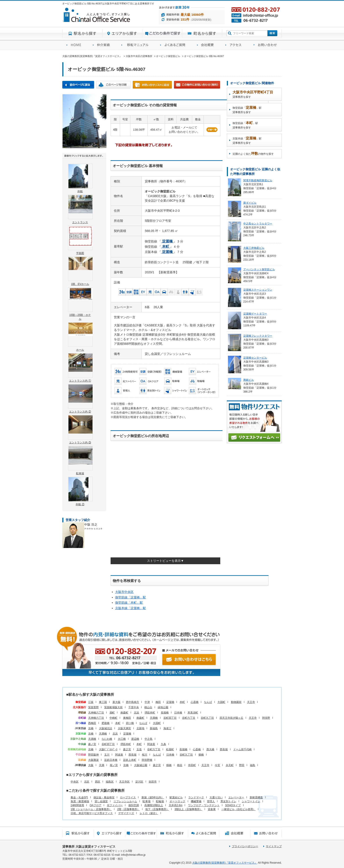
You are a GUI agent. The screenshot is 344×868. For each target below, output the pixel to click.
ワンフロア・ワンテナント (204, 805)
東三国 (103, 702)
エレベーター (236, 797)
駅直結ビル (176, 797)
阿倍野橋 (147, 760)
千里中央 (134, 707)
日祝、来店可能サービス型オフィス (92, 813)
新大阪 (116, 702)
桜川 (145, 755)
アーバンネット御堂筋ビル (259, 269)
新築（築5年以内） (153, 797)
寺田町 (192, 765)
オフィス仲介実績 (103, 45)
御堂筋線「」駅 (131, 597)
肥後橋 (106, 723)
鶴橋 (201, 755)
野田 (242, 765)
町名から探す (202, 34)
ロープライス (128, 797)
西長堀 (224, 749)
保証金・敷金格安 (104, 797)
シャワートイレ (251, 801)
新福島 (154, 728)
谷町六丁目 (189, 718)
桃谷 (180, 765)
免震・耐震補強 (80, 801)
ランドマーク (196, 797)
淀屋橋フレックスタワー (258, 336)
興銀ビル (249, 380)
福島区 (110, 782)
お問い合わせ (266, 45)
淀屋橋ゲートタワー (255, 314)
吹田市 (153, 782)
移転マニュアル (137, 45)
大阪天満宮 (124, 728)
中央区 (75, 782)
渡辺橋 (135, 739)
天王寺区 (124, 782)
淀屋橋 (170, 702)
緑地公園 (163, 707)
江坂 (91, 702)
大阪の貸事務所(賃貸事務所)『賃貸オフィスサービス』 (225, 863)
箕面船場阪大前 (113, 707)
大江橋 (122, 739)
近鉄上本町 (130, 760)
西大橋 (210, 749)
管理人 (211, 801)
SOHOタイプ (233, 805)
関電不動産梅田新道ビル (258, 180)
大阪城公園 (141, 765)
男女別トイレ (228, 801)
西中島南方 (133, 702)
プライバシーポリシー (245, 846)
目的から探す (162, 34)
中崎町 (113, 718)
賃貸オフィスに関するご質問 (174, 45)
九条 (163, 744)
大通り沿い (216, 797)
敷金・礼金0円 (79, 797)
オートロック (177, 801)
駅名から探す (82, 34)
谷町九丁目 (207, 718)
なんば (208, 702)
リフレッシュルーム (125, 801)
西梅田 (92, 723)
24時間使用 (77, 805)
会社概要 (207, 45)
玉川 (107, 755)
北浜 (136, 713)
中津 (147, 702)
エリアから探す (122, 34)
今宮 (217, 765)
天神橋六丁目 (96, 713)
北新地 (140, 728)
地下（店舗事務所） (157, 809)
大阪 (91, 765)
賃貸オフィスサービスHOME (75, 45)
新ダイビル (250, 203)
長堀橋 (165, 713)
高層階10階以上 (154, 805)
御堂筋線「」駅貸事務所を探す (247, 110)
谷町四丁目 (170, 718)
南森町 (124, 713)
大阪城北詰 (106, 728)
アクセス (235, 45)
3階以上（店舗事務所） (188, 809)
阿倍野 (266, 718)
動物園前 (236, 702)
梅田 (158, 702)
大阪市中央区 (124, 592)
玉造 (139, 749)
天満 (102, 765)
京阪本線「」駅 (131, 608)
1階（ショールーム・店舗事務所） (91, 809)
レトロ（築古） (149, 813)
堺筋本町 (150, 713)
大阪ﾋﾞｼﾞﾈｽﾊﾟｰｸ (108, 749)
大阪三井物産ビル (254, 248)
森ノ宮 (92, 744)
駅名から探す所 (78, 833)
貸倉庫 (212, 809)
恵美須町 (193, 713)
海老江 (167, 728)
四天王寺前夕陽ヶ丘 (231, 718)
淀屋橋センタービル (255, 358)
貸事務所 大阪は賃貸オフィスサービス (89, 847)
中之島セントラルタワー (258, 224)
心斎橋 (195, 702)
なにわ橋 (107, 739)
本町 (182, 702)
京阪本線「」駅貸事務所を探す (247, 140)
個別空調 (134, 805)
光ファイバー (115, 805)
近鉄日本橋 (111, 760)
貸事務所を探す (253, 94)
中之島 (149, 739)
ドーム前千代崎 (242, 749)
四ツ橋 (130, 723)
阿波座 (151, 744)
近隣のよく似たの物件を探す (253, 154)
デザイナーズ (126, 813)
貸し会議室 (101, 801)
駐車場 (147, 801)
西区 (98, 782)
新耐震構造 (256, 797)
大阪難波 (93, 760)
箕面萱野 (93, 707)
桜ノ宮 (114, 765)
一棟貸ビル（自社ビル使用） (238, 809)
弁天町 (230, 765)
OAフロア (96, 805)
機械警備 (196, 801)
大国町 (221, 702)
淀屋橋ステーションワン (258, 290)
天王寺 (251, 702)
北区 (87, 782)
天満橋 (154, 718)
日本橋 (178, 713)
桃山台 (148, 707)
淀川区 (139, 782)
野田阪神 (93, 755)
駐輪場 (160, 801)
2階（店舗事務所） (128, 809)
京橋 (91, 728)
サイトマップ (274, 846)
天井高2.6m (176, 805)
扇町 (112, 713)
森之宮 (127, 749)
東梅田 (127, 718)
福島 (253, 765)
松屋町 (170, 749)
